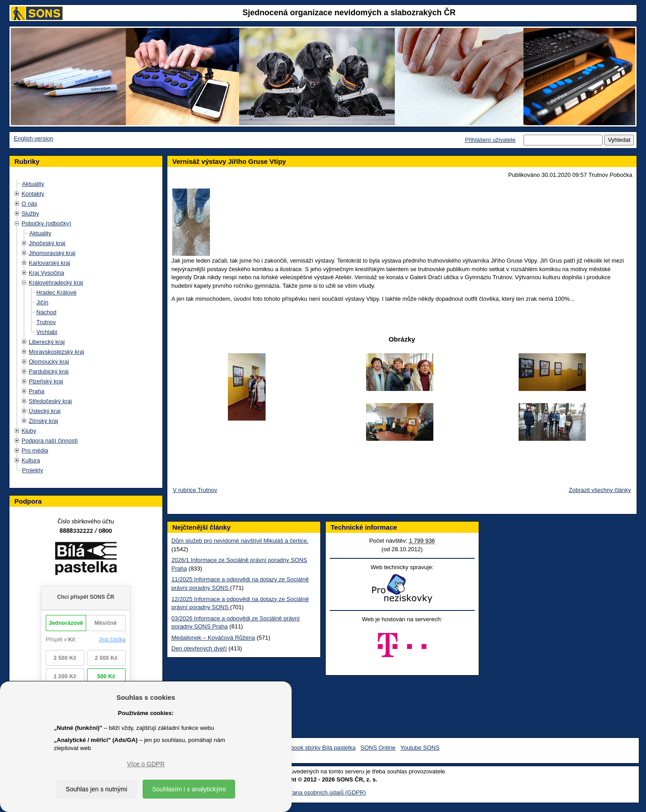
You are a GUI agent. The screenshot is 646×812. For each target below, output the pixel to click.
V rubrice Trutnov (195, 490)
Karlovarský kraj (49, 263)
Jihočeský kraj (47, 243)
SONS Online (378, 748)
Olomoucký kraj (49, 362)
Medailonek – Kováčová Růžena (213, 638)
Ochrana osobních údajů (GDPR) (323, 792)
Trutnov (46, 322)
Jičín (42, 302)
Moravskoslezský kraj (57, 352)
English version (34, 138)
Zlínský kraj (44, 421)
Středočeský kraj (50, 401)
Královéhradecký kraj (56, 283)
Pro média (35, 450)
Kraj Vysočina (46, 273)
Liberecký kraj (47, 342)
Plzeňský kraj (46, 381)
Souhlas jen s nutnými (97, 789)
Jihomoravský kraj (52, 253)
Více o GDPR (146, 764)
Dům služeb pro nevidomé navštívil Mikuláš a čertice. (240, 541)
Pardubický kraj (49, 371)
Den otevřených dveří (199, 648)
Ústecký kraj (45, 411)
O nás (29, 204)
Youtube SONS (420, 748)
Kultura (31, 460)
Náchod (46, 312)
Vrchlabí (47, 332)
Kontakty (33, 194)
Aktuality (33, 184)
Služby (30, 213)
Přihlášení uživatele (490, 140)
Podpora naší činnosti (50, 441)
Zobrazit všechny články (600, 490)
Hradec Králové (57, 292)
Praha (37, 391)
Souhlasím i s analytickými (189, 789)
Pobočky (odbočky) (46, 223)
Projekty (33, 470)
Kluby (29, 431)
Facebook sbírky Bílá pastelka (316, 748)
